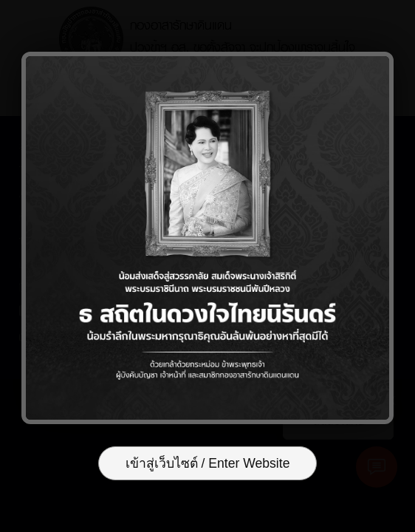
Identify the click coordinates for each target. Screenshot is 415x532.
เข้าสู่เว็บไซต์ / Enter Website (208, 463)
